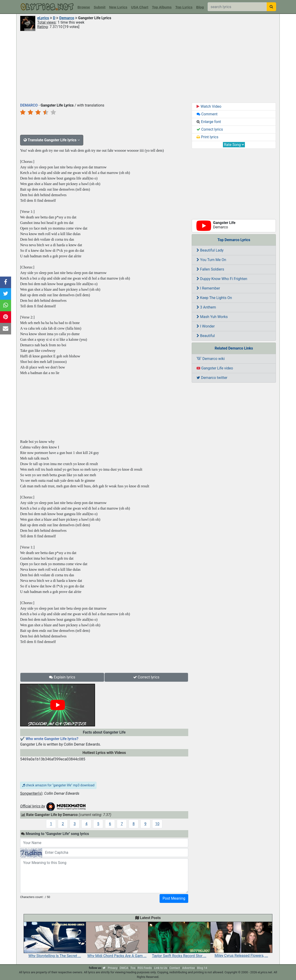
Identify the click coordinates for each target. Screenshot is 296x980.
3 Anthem (206, 307)
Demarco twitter (212, 378)
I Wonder (206, 326)
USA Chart (140, 7)
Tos (133, 968)
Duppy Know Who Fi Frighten (222, 279)
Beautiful (206, 336)
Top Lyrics (184, 7)
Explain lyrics (62, 677)
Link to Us (161, 968)
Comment (207, 114)
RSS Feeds (145, 968)
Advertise (189, 968)
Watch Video (209, 106)
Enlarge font (209, 122)
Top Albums (162, 7)
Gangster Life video (215, 368)
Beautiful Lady (210, 250)
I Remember (208, 288)
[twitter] (104, 968)
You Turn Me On (211, 260)
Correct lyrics (146, 677)
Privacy (113, 968)
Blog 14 (202, 968)
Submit (100, 7)
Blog (200, 7)
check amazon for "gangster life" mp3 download (58, 785)
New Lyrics (118, 7)
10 (157, 824)
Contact (175, 968)
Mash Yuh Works (212, 317)
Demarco (67, 18)
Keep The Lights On (214, 298)
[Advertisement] (148, 66)
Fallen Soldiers (210, 269)
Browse (84, 7)
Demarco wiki (211, 359)
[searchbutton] (271, 7)
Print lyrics (207, 137)
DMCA (124, 968)
